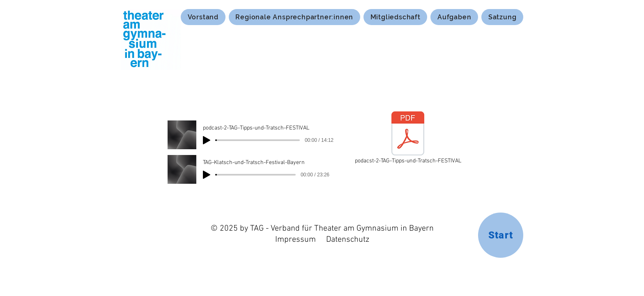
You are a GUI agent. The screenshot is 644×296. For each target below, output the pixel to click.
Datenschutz (348, 240)
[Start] (501, 235)
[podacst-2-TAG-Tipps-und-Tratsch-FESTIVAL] (408, 139)
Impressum (296, 240)
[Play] (207, 140)
